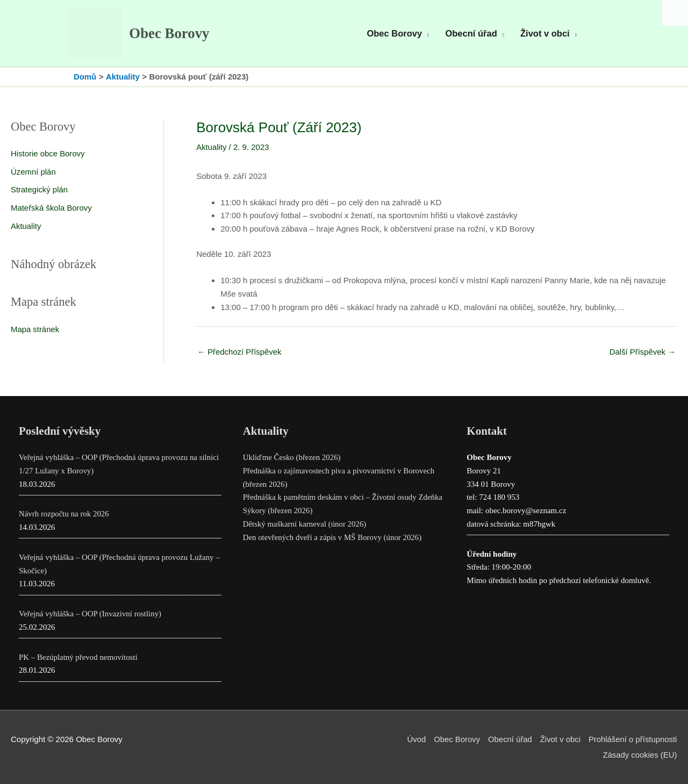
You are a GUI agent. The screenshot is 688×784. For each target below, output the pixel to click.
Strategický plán (40, 192)
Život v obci (560, 740)
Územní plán (33, 173)
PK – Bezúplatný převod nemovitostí (78, 658)
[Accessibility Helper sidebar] (675, 13)
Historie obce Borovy (48, 155)
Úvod (415, 740)
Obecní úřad (509, 740)
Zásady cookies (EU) (640, 755)
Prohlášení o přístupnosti (633, 740)
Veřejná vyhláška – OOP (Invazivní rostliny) (91, 614)
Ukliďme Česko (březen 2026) (292, 458)
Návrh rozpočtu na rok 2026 (64, 515)
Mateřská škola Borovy (52, 209)
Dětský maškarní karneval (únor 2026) (305, 524)
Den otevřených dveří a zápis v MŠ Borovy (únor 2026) (333, 538)
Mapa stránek (35, 331)
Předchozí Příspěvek (240, 353)
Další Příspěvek (642, 353)
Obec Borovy (171, 34)
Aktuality (26, 228)
